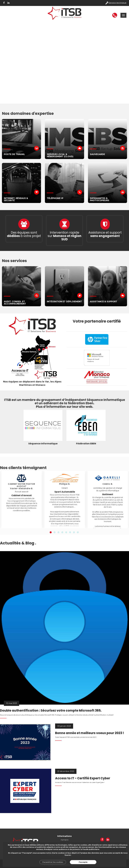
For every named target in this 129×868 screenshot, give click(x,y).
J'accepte (83, 862)
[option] (22, 500)
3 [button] (58, 532)
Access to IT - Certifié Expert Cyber (83, 778)
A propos (64, 840)
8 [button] (78, 532)
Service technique (118, 3)
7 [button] (74, 532)
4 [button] (62, 532)
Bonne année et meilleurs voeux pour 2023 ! (90, 733)
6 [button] (70, 532)
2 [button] (55, 532)
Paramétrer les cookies (53, 862)
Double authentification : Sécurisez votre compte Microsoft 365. (51, 710)
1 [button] (51, 532)
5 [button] (66, 532)
